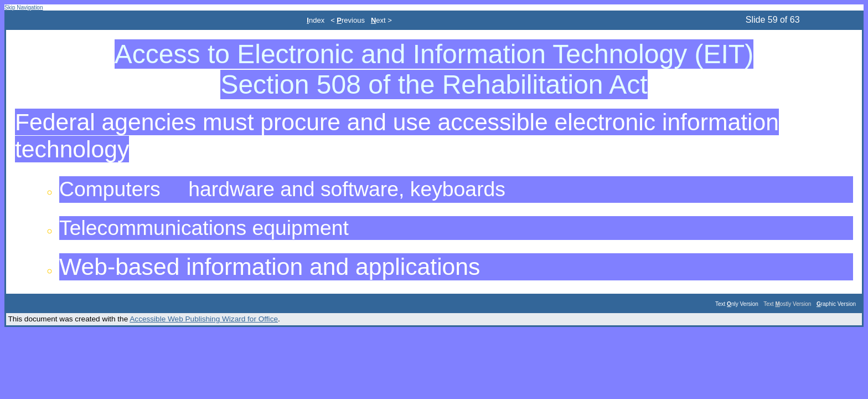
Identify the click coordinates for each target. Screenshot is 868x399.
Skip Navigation (24, 7)
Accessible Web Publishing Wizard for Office (204, 319)
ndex (316, 20)
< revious (348, 20)
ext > (381, 20)
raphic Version (836, 304)
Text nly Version (737, 304)
